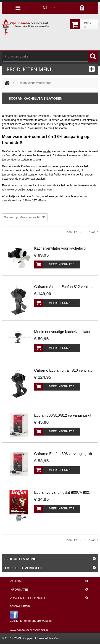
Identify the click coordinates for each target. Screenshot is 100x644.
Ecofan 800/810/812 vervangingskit (63, 415)
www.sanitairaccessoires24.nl (29, 630)
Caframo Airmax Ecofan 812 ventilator (64, 287)
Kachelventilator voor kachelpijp (60, 248)
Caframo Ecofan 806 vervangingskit (63, 454)
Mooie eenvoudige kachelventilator (62, 332)
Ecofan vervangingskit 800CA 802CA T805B (64, 492)
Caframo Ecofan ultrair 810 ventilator (64, 370)
